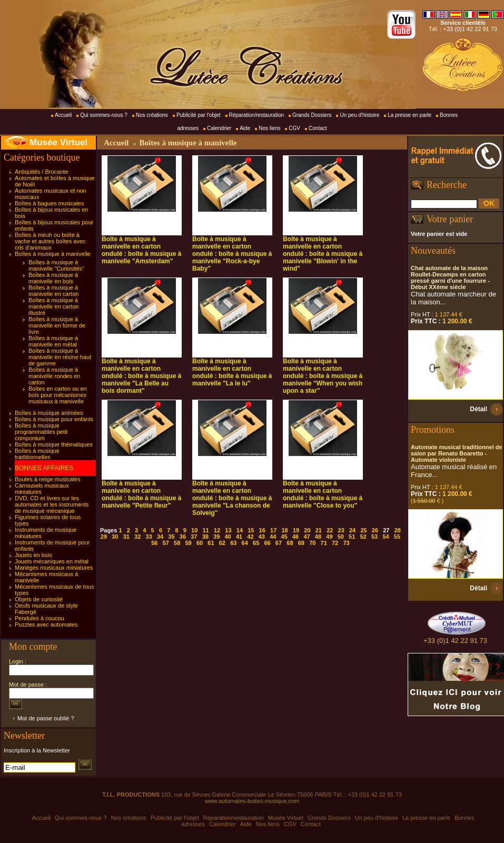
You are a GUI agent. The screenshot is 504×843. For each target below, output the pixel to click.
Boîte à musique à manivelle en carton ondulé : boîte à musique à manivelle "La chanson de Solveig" (232, 498)
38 (205, 537)
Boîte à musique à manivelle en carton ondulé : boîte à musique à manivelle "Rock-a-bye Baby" (232, 254)
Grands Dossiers (312, 115)
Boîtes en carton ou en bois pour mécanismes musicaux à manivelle (58, 395)
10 (194, 530)
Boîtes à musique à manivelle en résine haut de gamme (60, 357)
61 (211, 543)
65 (256, 543)
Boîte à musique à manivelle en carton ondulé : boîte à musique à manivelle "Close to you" (323, 494)
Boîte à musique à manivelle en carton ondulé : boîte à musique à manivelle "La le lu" (232, 372)
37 (194, 537)
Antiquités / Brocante (42, 172)
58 (177, 543)
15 (251, 530)
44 (273, 537)
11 (206, 530)
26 (375, 530)
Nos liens (269, 128)
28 (398, 530)
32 (137, 537)
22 (330, 530)
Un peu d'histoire (359, 115)
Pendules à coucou (39, 618)
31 (126, 537)
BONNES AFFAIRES (44, 468)
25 (363, 530)
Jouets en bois (33, 555)
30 (115, 537)
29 (104, 537)
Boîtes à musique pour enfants (54, 419)
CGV (294, 128)
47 (307, 537)
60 (200, 543)
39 (216, 537)
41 (239, 537)
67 (279, 543)
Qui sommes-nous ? (103, 115)
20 (307, 530)
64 (245, 543)
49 (329, 537)
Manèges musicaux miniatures (54, 568)
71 (324, 543)
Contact (318, 128)
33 (149, 537)
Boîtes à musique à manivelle (53, 254)
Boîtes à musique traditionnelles (37, 454)
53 (374, 537)
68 (290, 543)
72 (335, 543)
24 (352, 530)
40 (228, 537)
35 (171, 537)
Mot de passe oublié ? (46, 718)
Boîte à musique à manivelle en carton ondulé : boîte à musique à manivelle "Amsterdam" (141, 250)
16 (262, 530)
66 (267, 543)
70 (312, 543)
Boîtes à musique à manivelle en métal (53, 341)
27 (386, 530)
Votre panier (450, 219)
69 (301, 543)
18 (284, 530)
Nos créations (152, 115)
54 (386, 537)
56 (154, 543)
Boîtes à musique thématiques (54, 444)
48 (318, 537)
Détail (478, 409)
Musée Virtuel (58, 142)
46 (295, 537)
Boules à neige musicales (48, 479)
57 (166, 543)
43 (262, 537)
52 (363, 537)
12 (217, 530)
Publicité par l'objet (199, 115)
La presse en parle (409, 115)
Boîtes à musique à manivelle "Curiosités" (56, 265)
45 (284, 537)
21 (319, 530)
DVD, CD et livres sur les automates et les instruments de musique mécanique (52, 504)
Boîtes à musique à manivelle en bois (53, 278)
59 (188, 543)
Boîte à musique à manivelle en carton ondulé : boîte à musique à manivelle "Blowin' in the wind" (323, 254)
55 (397, 537)
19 (296, 530)
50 (341, 537)
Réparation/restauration (257, 115)
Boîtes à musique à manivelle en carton (53, 291)
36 (183, 537)
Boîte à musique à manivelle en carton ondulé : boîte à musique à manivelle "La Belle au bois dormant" (141, 376)
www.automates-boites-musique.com (252, 801)
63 (233, 543)
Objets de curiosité (39, 599)
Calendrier (219, 128)
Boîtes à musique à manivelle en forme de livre (57, 325)
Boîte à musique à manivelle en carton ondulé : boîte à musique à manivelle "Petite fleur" (141, 494)
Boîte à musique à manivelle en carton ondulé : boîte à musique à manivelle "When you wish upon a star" (323, 376)
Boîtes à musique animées (49, 413)
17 (273, 530)
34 (160, 537)
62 (222, 543)
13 (228, 530)
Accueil (63, 115)
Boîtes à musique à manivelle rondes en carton (54, 376)
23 (341, 530)
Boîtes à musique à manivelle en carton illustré (53, 306)
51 (352, 537)
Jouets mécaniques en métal (52, 561)
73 (346, 543)
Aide (245, 128)
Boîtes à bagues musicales (49, 203)
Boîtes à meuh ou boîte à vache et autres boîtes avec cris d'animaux (50, 241)
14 (240, 530)
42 (250, 537)
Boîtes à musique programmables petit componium (41, 432)
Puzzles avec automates (46, 624)
